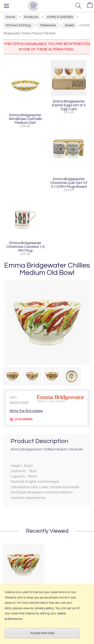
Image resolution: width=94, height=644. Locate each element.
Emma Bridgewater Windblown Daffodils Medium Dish (25, 119)
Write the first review (26, 411)
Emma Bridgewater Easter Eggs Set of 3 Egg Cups (69, 105)
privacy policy (45, 608)
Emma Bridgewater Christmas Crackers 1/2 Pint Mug (25, 247)
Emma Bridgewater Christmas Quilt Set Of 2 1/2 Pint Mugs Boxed (69, 183)
